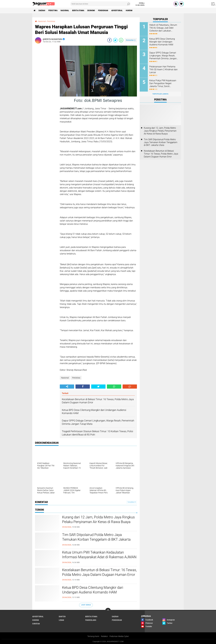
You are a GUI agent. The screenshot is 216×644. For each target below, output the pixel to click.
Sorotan (36, 624)
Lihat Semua (86, 605)
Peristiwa (53, 10)
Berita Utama (78, 10)
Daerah (42, 10)
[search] (100, 4)
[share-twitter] (115, 40)
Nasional (65, 10)
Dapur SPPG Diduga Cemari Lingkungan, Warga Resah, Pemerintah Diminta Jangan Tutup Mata (163, 56)
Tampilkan (132, 502)
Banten (62, 617)
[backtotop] (108, 611)
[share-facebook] (110, 40)
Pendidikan (103, 10)
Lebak (61, 620)
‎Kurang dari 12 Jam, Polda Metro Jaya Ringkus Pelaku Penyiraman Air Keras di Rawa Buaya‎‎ (98, 519)
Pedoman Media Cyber (119, 636)
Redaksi (104, 636)
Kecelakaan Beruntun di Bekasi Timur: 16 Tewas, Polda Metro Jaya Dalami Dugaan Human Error (99, 572)
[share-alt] (67, 387)
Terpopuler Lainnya (160, 94)
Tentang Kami (93, 636)
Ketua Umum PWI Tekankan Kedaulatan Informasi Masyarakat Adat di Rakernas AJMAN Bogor (99, 557)
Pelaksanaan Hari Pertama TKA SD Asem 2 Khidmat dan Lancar (163, 69)
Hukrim (129, 10)
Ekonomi (91, 10)
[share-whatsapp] (121, 40)
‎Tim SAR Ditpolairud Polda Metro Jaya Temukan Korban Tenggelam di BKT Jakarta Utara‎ (96, 539)
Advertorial (117, 10)
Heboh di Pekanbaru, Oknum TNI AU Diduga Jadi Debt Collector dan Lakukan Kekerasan (163, 28)
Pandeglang (91, 620)
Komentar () (131, 40)
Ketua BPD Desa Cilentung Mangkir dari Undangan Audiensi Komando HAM (93, 590)
